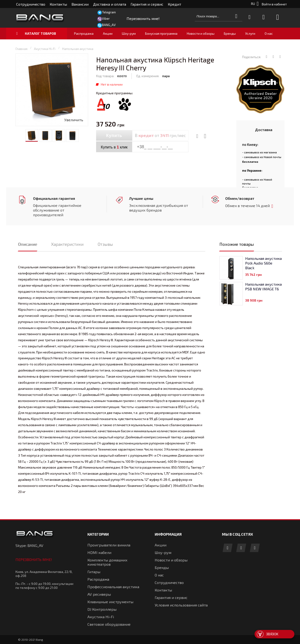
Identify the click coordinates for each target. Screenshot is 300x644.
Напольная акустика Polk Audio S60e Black (263, 263)
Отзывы (105, 244)
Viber (106, 18)
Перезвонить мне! (34, 559)
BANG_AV (109, 25)
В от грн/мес (160, 135)
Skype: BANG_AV (29, 545)
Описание (28, 244)
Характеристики (67, 244)
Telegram (109, 12)
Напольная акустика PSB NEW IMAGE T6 (263, 286)
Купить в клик (114, 147)
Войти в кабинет (274, 4)
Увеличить (74, 120)
